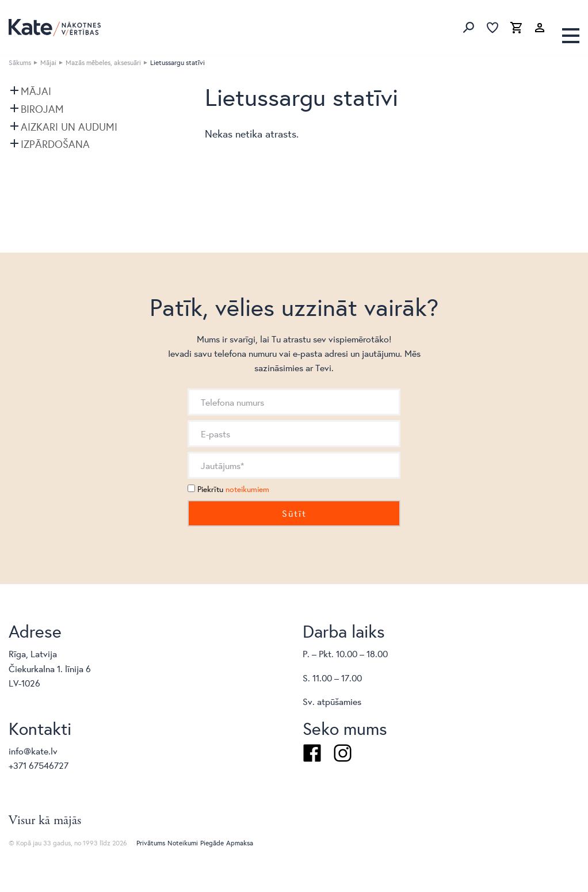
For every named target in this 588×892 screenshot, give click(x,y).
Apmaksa (240, 843)
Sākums (20, 62)
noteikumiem (247, 489)
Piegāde (212, 843)
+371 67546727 (39, 765)
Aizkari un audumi (69, 127)
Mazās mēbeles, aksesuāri (103, 62)
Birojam (42, 109)
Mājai (48, 62)
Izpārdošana (55, 144)
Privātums (151, 843)
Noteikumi (183, 843)
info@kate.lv (33, 751)
